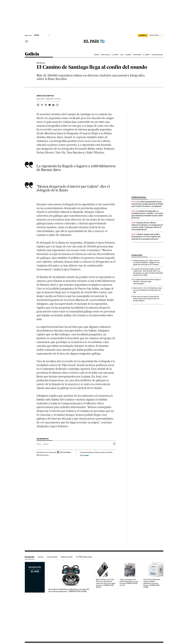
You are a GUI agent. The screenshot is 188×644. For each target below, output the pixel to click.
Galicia (32, 54)
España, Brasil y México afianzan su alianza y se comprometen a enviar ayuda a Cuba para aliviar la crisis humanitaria (147, 226)
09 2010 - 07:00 (53, 99)
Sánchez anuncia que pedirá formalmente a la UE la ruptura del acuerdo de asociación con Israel (146, 237)
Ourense (128, 55)
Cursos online (52, 557)
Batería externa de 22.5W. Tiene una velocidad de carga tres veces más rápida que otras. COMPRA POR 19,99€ (106, 583)
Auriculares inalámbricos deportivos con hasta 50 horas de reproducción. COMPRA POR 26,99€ (69, 590)
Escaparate (30, 557)
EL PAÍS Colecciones (84, 557)
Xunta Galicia (105, 55)
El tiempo (146, 55)
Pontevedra (137, 55)
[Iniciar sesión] (156, 35)
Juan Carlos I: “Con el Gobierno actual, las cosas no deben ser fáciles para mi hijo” (147, 290)
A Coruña (115, 55)
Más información (43, 455)
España (97, 55)
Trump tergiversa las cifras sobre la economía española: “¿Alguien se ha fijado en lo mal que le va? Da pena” (146, 262)
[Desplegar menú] (27, 41)
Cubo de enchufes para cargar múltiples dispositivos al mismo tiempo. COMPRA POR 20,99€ (151, 583)
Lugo (122, 55)
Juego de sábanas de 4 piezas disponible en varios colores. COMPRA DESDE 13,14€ (129, 582)
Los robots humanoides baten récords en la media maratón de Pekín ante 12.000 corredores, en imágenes (147, 204)
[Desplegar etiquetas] (114, 444)
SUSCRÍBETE (143, 35)
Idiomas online (67, 557)
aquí (87, 455)
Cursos (41, 557)
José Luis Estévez (45, 96)
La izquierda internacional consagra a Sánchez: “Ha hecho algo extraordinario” (147, 281)
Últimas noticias (157, 55)
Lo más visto (137, 255)
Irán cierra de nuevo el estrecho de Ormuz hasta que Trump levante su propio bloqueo (146, 298)
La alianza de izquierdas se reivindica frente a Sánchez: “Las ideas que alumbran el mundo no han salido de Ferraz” (147, 214)
